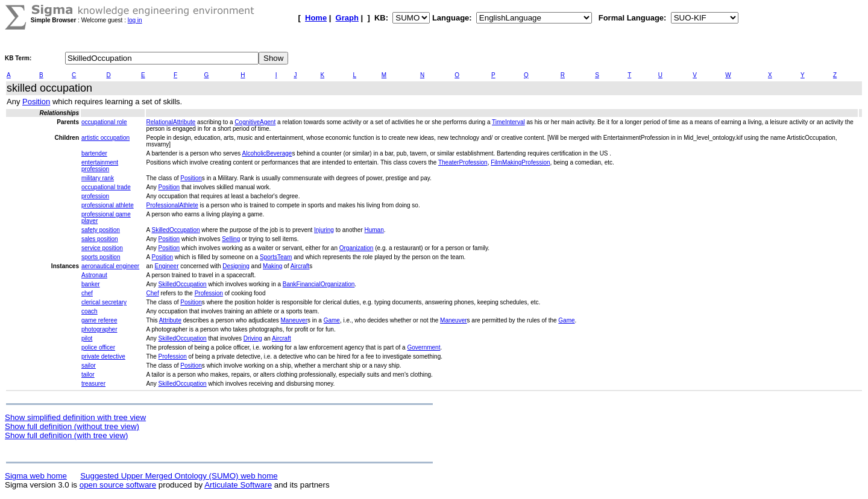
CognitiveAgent (255, 122)
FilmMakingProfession (520, 162)
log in (135, 20)
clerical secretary (104, 302)
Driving (253, 338)
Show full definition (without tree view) (72, 426)
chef (87, 293)
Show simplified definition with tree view (75, 417)
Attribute (170, 320)
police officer (98, 347)
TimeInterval (508, 122)
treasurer (93, 384)
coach (90, 311)
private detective (103, 356)
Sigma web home (36, 476)
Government (423, 347)
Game (332, 320)
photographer (99, 329)
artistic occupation (105, 138)
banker (91, 284)
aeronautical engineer (110, 266)
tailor (88, 375)
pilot (87, 338)
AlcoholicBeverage (267, 153)
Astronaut (94, 275)
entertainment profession (100, 166)
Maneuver (294, 320)
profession (95, 196)
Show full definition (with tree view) (66, 435)
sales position (100, 239)
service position (102, 248)
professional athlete (108, 205)
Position (36, 102)
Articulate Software (238, 485)
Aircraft (300, 266)
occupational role (104, 122)
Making (272, 266)
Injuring (324, 230)
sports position (101, 257)
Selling (231, 239)
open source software (118, 485)
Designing (236, 266)
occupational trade (106, 187)
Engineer (166, 266)
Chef (153, 293)
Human (374, 230)
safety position (101, 230)
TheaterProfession (463, 162)
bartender (94, 153)
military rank (98, 178)
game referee (99, 320)
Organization (357, 248)
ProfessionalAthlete (172, 205)
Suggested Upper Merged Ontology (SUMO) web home (179, 476)
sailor (89, 366)
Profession (209, 293)
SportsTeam (276, 257)
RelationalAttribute (171, 122)
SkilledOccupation (175, 230)
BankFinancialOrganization (319, 284)
